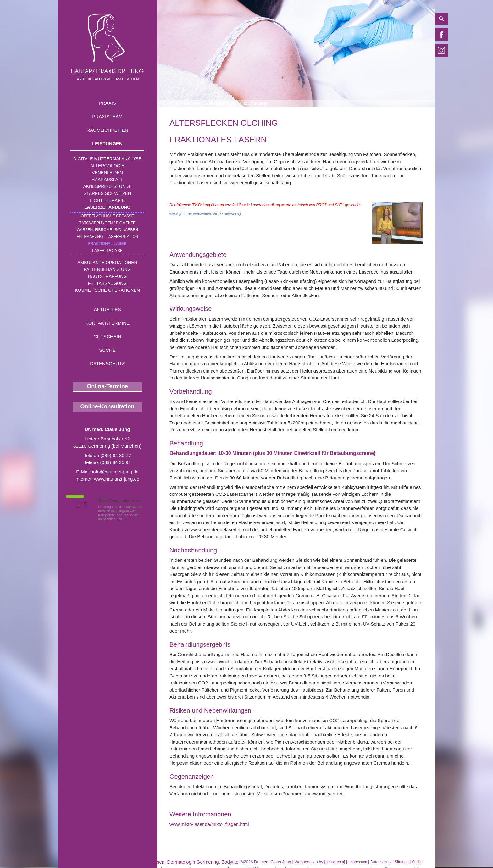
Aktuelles (107, 310)
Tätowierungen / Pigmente (107, 223)
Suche (107, 350)
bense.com (335, 862)
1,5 (81, 505)
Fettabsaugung (107, 283)
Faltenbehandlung (107, 269)
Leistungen (107, 144)
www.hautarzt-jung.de (117, 479)
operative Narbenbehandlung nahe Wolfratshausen (111, 862)
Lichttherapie (107, 200)
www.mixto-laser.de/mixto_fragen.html (209, 824)
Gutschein (107, 337)
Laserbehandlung (107, 207)
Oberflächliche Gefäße (107, 216)
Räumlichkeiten (107, 130)
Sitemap (402, 862)
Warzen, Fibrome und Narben (108, 230)
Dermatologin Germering (193, 862)
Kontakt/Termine (107, 323)
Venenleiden (107, 173)
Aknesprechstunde (107, 186)
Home (174, 103)
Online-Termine (107, 386)
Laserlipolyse (107, 251)
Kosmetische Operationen (107, 290)
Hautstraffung (108, 276)
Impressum (358, 862)
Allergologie (107, 166)
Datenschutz (107, 364)
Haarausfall (107, 180)
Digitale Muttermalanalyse (107, 159)
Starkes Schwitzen (107, 193)
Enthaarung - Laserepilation (108, 237)
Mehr (132, 519)
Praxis (107, 103)
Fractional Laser (108, 244)
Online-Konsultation (108, 406)
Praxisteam (107, 116)
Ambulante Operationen (107, 263)
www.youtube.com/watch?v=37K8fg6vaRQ (205, 214)
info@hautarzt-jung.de (115, 472)
